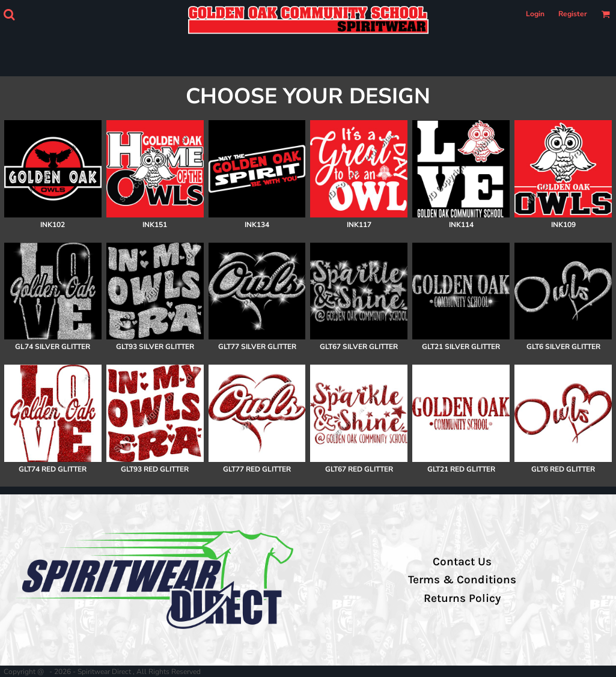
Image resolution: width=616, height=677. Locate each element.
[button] (9, 14)
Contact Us (462, 562)
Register (573, 14)
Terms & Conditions (462, 580)
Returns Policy (462, 598)
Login (535, 14)
